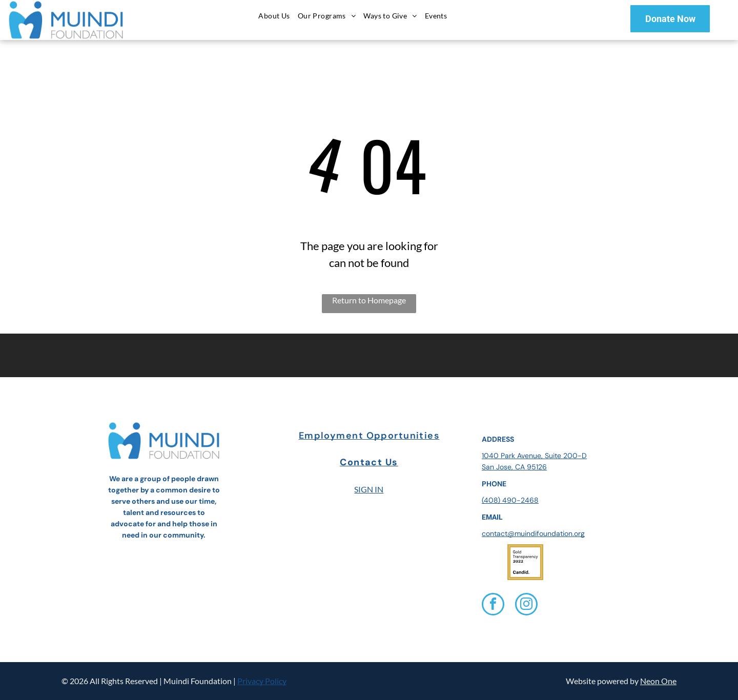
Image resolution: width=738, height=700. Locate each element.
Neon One (658, 681)
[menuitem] (275, 16)
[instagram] (526, 605)
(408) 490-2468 (510, 500)
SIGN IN (369, 489)
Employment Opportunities (369, 436)
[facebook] (493, 605)
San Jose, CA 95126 (514, 467)
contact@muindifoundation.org (533, 533)
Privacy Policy (262, 681)
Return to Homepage (369, 300)
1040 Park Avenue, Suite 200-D (534, 456)
